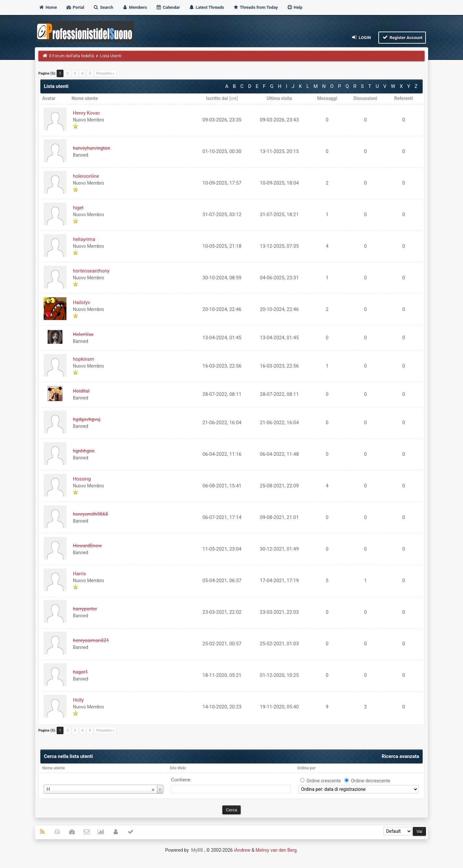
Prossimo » (105, 73)
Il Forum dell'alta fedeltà (72, 56)
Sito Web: (178, 768)
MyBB (197, 850)
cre (233, 98)
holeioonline (86, 176)
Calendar (168, 7)
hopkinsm (84, 359)
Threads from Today (255, 7)
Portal (75, 7)
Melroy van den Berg (276, 850)
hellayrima (84, 239)
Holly (78, 700)
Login (361, 37)
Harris (79, 574)
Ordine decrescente (371, 781)
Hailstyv (82, 302)
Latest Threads (207, 7)
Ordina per (306, 768)
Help (295, 7)
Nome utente (54, 768)
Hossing (82, 479)
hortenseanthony (91, 271)
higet (78, 208)
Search (103, 7)
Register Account (402, 37)
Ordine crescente (323, 781)
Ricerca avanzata (400, 756)
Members (135, 7)
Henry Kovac (87, 113)
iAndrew (242, 850)
